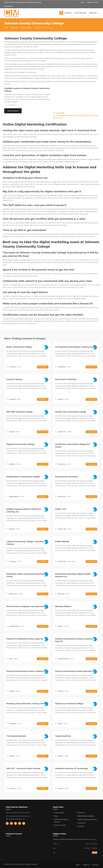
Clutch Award (59, 813)
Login (82, 2)
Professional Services (34, 2)
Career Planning (81, 13)
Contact (96, 2)
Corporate (68, 13)
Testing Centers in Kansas (43, 28)
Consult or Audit (60, 825)
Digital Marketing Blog (86, 816)
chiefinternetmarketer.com (17, 819)
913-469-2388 (59, 113)
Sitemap (81, 826)
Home (6, 28)
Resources (93, 13)
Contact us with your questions (64, 839)
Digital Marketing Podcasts (87, 819)
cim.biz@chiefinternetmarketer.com (19, 816)
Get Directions (13, 111)
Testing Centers (26, 28)
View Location (43, 367)
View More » (12, 105)
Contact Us (82, 823)
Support (90, 2)
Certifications (20, 2)
